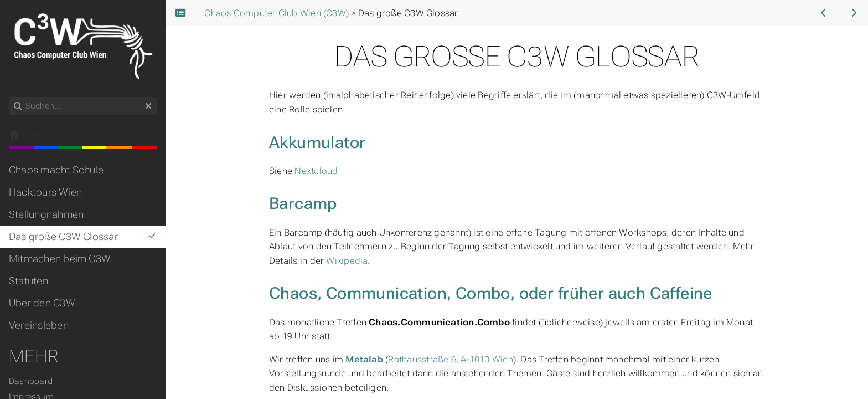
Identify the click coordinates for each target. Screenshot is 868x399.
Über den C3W (42, 303)
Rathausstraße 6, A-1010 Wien (450, 359)
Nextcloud (316, 171)
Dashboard (31, 381)
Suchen (10, 97)
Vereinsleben (39, 325)
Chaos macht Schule (56, 170)
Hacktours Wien (45, 192)
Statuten (29, 281)
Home (27, 135)
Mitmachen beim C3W (60, 259)
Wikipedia (347, 261)
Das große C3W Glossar (83, 237)
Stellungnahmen (46, 214)
